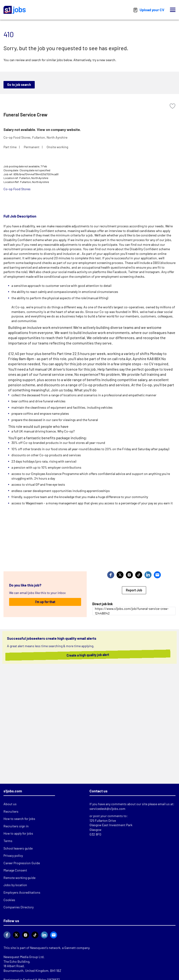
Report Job (134, 590)
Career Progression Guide (22, 863)
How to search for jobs (19, 819)
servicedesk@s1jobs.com (107, 809)
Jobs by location (15, 885)
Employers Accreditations (22, 892)
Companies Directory (19, 907)
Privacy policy (13, 855)
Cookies (9, 900)
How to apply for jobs (18, 833)
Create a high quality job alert (86, 655)
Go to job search (19, 85)
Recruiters (11, 811)
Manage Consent (15, 870)
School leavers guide (18, 848)
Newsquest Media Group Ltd (24, 957)
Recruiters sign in (16, 826)
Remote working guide (19, 878)
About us (10, 804)
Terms (8, 841)
